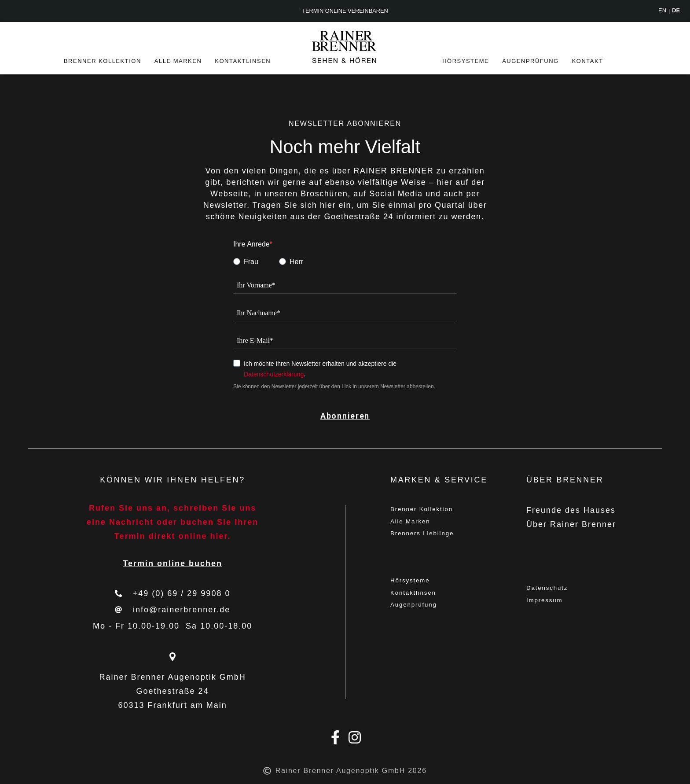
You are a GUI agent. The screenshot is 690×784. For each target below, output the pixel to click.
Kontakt (588, 61)
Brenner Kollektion (103, 61)
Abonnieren (345, 416)
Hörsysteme (466, 61)
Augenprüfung (530, 61)
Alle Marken (178, 61)
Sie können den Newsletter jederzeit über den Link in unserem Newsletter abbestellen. (334, 386)
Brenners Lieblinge (431, 538)
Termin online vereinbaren (345, 11)
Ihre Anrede (251, 244)
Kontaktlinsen (243, 61)
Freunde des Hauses (571, 510)
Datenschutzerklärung (274, 374)
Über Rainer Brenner (571, 524)
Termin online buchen (172, 563)
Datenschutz (553, 589)
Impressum (550, 603)
